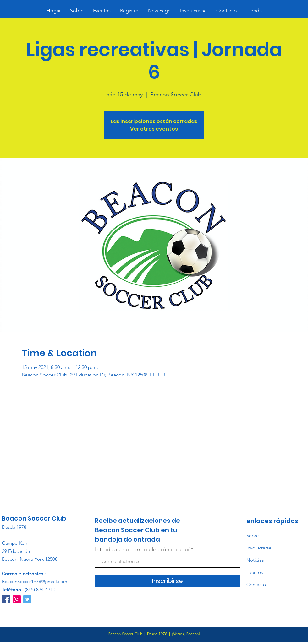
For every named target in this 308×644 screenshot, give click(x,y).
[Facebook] (6, 599)
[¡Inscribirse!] (168, 581)
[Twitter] (27, 599)
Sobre (253, 536)
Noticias (255, 560)
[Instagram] (17, 599)
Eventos (255, 572)
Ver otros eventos (154, 129)
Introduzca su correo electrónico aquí (142, 549)
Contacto (256, 584)
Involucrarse (259, 548)
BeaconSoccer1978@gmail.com (35, 581)
